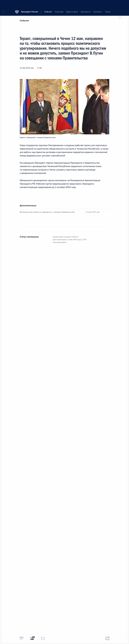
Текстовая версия (60, 242)
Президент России (30, 4)
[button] (4, 4)
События (24, 21)
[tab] (21, 638)
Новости (75, 237)
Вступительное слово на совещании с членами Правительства (47, 212)
